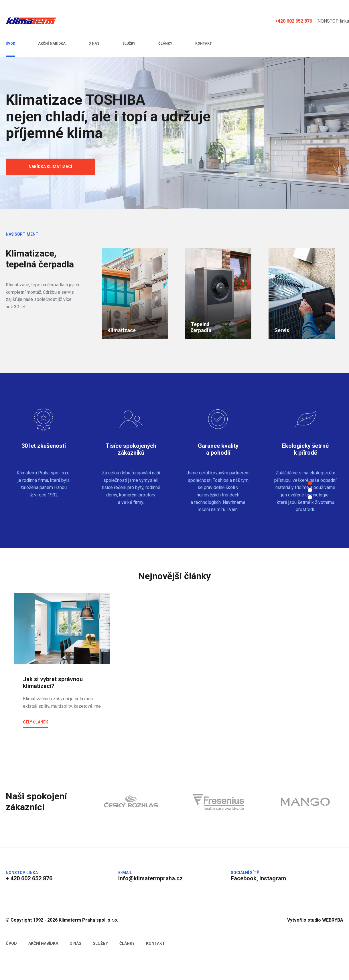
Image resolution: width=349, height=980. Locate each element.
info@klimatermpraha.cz (150, 878)
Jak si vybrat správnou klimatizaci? (53, 683)
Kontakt (204, 44)
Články (165, 44)
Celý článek (36, 722)
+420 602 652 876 (293, 21)
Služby (129, 44)
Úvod (10, 44)
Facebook (244, 878)
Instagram (273, 878)
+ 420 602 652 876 (29, 878)
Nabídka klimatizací (50, 167)
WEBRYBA (333, 920)
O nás (94, 44)
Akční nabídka (52, 44)
